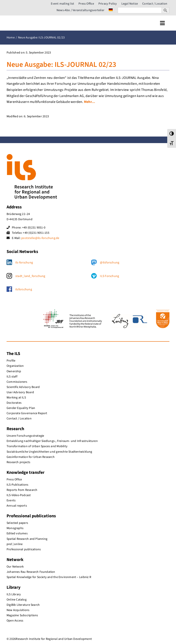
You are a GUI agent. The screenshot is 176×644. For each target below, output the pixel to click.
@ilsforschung (110, 263)
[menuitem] (111, 10)
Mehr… (90, 102)
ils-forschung (24, 263)
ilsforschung (24, 289)
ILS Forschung (109, 276)
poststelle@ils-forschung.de (40, 238)
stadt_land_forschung (30, 276)
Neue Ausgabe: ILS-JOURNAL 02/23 (61, 65)
